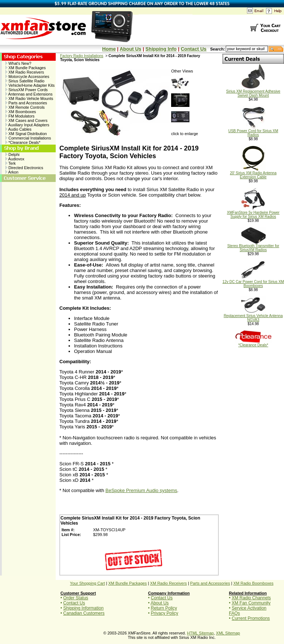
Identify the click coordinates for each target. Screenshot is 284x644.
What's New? (18, 63)
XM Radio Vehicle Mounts (29, 98)
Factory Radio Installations (82, 56)
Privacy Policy (165, 613)
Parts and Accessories (26, 103)
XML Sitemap (228, 633)
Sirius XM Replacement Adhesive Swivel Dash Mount (253, 92)
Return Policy (164, 608)
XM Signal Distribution (26, 134)
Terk (11, 163)
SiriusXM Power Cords (27, 90)
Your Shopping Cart (88, 583)
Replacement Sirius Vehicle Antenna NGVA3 (253, 316)
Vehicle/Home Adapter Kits (30, 85)
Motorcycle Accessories (27, 77)
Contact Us (193, 49)
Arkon (12, 172)
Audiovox (15, 159)
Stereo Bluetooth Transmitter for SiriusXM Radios (253, 246)
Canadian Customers (84, 613)
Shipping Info (161, 49)
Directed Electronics (24, 168)
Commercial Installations (28, 138)
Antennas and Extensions (29, 94)
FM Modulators (20, 116)
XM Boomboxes (21, 112)
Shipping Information (84, 608)
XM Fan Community (251, 603)
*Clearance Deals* (23, 142)
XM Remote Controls (25, 107)
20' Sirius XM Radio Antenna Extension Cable (253, 173)
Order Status (76, 598)
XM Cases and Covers (27, 120)
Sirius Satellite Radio (25, 81)
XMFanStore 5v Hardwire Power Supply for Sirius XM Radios (253, 213)
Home (109, 49)
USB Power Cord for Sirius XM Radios (253, 131)
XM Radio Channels (251, 598)
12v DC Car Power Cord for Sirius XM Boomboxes (253, 282)
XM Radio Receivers (25, 72)
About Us (130, 49)
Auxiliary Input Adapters (27, 125)
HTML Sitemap (200, 633)
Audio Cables (19, 129)
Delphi (12, 155)
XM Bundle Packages (26, 68)
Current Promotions (251, 618)
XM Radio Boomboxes (253, 583)
